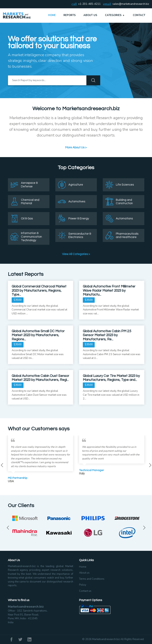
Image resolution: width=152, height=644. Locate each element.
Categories (115, 15)
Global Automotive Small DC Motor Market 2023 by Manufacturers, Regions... (38, 335)
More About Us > (76, 147)
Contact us (85, 591)
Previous (8, 528)
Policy (83, 585)
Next (144, 528)
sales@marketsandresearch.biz (131, 4)
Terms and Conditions (92, 579)
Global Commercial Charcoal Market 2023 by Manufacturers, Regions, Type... (39, 291)
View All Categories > (76, 254)
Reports (70, 15)
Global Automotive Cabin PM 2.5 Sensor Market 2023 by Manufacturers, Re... (107, 335)
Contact (139, 15)
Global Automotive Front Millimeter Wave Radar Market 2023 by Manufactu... (109, 291)
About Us (90, 15)
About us (84, 573)
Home (52, 15)
